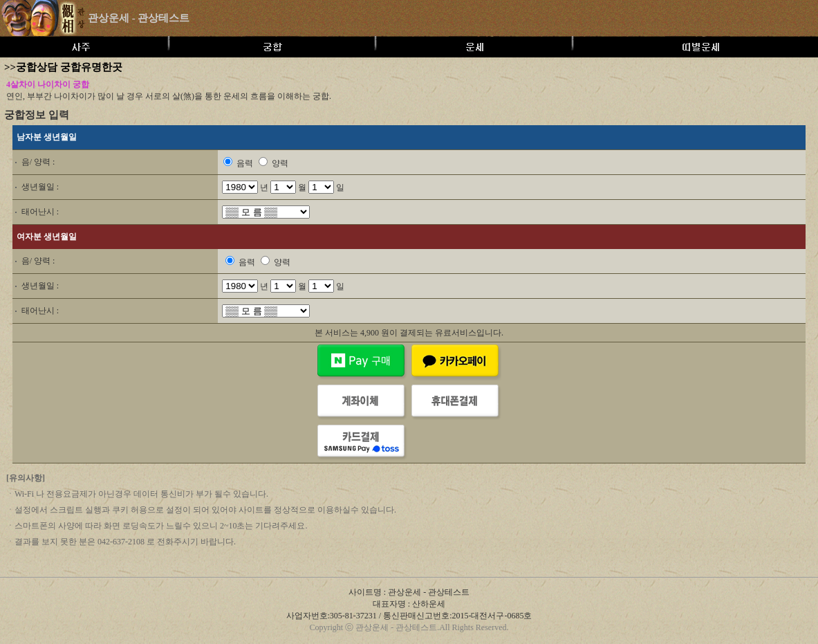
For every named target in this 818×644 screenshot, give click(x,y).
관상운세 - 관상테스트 (139, 18)
